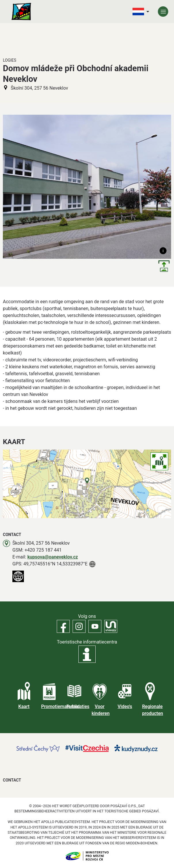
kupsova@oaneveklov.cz (53, 557)
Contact (12, 780)
